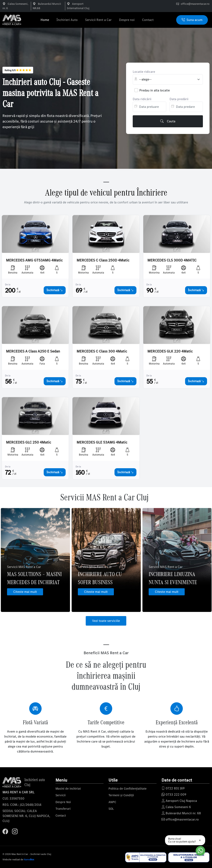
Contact (148, 20)
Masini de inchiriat (68, 789)
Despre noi (127, 20)
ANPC (112, 802)
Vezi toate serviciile (106, 621)
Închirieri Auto (67, 20)
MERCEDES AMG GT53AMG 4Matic (34, 260)
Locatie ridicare (144, 72)
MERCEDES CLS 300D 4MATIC (172, 260)
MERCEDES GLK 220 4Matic (170, 351)
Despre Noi (63, 802)
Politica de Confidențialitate (128, 789)
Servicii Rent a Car (98, 20)
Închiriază (55, 290)
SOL (111, 809)
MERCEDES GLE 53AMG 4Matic (102, 442)
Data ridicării (142, 99)
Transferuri (63, 809)
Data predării (179, 99)
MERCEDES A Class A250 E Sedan (33, 351)
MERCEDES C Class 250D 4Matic (103, 260)
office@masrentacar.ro (195, 4)
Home (45, 20)
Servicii (61, 795)
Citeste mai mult (25, 592)
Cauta (168, 121)
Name (29, 859)
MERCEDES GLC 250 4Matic (29, 442)
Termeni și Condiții (121, 795)
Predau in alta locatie (155, 90)
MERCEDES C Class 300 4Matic (102, 351)
